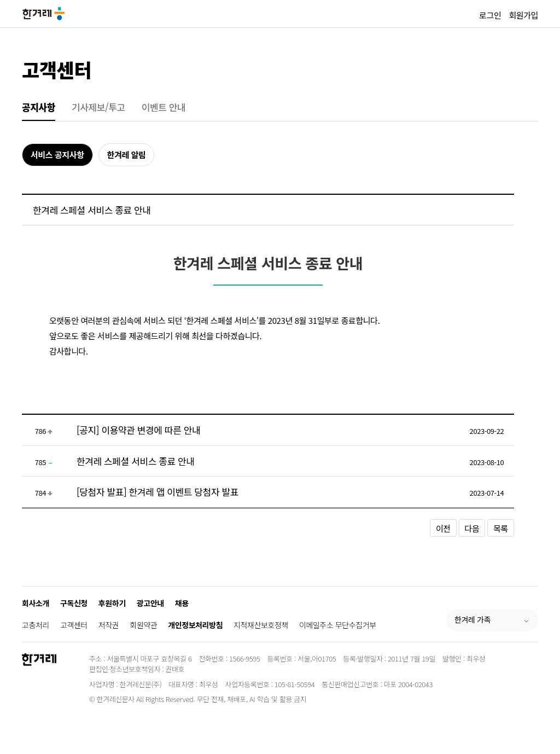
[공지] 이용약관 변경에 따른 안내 (138, 430)
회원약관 (143, 625)
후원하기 (112, 603)
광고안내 (150, 603)
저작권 (109, 625)
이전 (443, 528)
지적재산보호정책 (261, 625)
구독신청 (74, 603)
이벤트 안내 (164, 107)
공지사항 (39, 107)
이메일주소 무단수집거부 (338, 625)
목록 (501, 528)
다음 (472, 528)
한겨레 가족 (472, 619)
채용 (182, 603)
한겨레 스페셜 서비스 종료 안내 (136, 461)
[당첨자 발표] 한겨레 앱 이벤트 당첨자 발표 (157, 492)
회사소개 (36, 603)
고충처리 (36, 625)
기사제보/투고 (98, 107)
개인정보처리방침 (195, 625)
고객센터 (57, 69)
